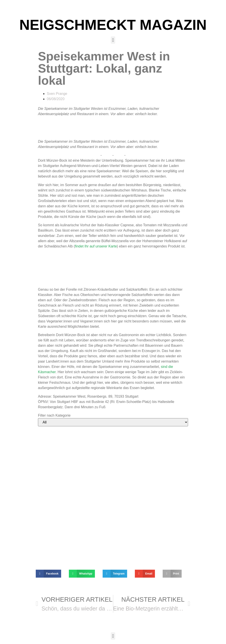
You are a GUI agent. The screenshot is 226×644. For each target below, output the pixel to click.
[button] (113, 40)
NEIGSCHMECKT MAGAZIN (113, 25)
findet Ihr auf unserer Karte (96, 246)
